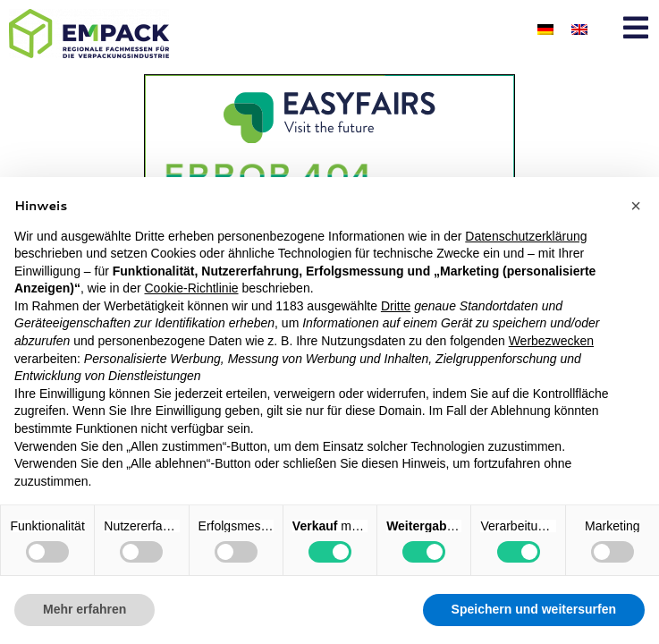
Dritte (396, 306)
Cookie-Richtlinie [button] (191, 288)
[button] (636, 206)
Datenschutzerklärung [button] (526, 236)
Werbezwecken (551, 341)
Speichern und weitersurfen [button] (534, 609)
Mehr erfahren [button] (84, 609)
